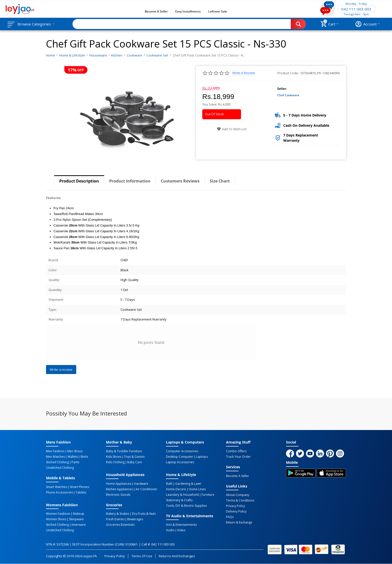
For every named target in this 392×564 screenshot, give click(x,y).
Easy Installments (188, 11)
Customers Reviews (180, 181)
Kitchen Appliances (119, 489)
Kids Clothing (115, 462)
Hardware (141, 484)
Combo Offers (236, 451)
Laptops (202, 457)
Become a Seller (156, 11)
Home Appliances (119, 484)
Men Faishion (55, 451)
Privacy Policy (235, 506)
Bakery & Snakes (118, 514)
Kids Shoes (114, 457)
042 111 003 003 (356, 9)
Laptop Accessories (180, 462)
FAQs (230, 517)
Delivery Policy (236, 511)
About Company (238, 495)
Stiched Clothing (57, 462)
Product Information (130, 181)
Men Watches (55, 457)
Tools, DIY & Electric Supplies (186, 506)
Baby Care (135, 462)
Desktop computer (180, 457)
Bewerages (135, 519)
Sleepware (76, 519)
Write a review (243, 73)
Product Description (79, 181)
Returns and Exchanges (177, 556)
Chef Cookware (288, 95)
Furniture (208, 495)
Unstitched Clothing (60, 468)
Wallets (73, 457)
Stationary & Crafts (179, 500)
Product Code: (288, 73)
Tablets (81, 492)
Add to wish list (232, 129)
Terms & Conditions (240, 500)
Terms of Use (142, 556)
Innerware (79, 525)
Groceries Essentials (120, 525)
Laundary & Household (182, 495)
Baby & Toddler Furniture (124, 451)
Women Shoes (56, 519)
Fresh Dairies (115, 519)
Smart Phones (79, 487)
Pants (75, 462)
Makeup (79, 514)
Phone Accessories (59, 492)
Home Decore (176, 489)
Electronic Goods (118, 495)
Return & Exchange (239, 522)
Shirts (84, 457)
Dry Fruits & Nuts (144, 514)
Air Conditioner (146, 489)
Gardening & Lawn (188, 484)
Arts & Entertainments (181, 525)
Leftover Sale (218, 11)
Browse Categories (34, 24)
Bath (169, 484)
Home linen (197, 489)
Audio (170, 530)
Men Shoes (75, 451)
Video (181, 530)
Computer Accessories (182, 451)
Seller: (282, 89)
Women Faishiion (58, 514)
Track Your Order (238, 457)
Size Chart (220, 181)
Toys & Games (134, 457)
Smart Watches (56, 487)
